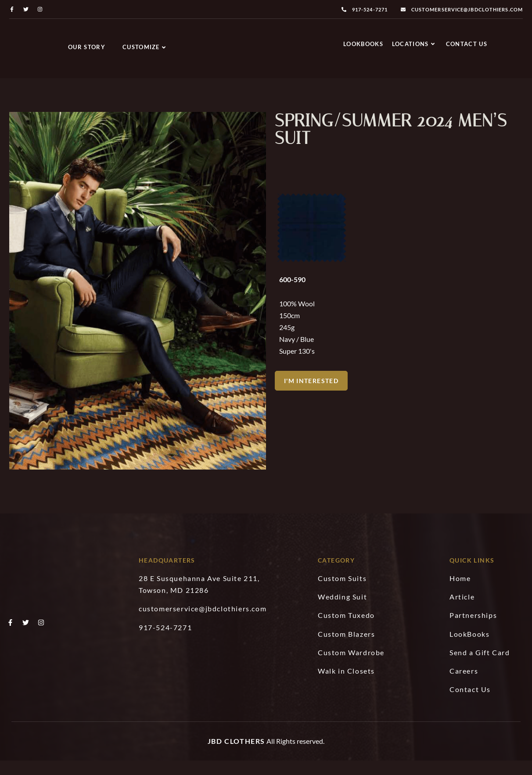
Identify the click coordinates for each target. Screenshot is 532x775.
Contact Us (467, 46)
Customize (144, 47)
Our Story (87, 47)
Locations (413, 46)
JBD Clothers (236, 756)
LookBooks (363, 46)
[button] (311, 409)
